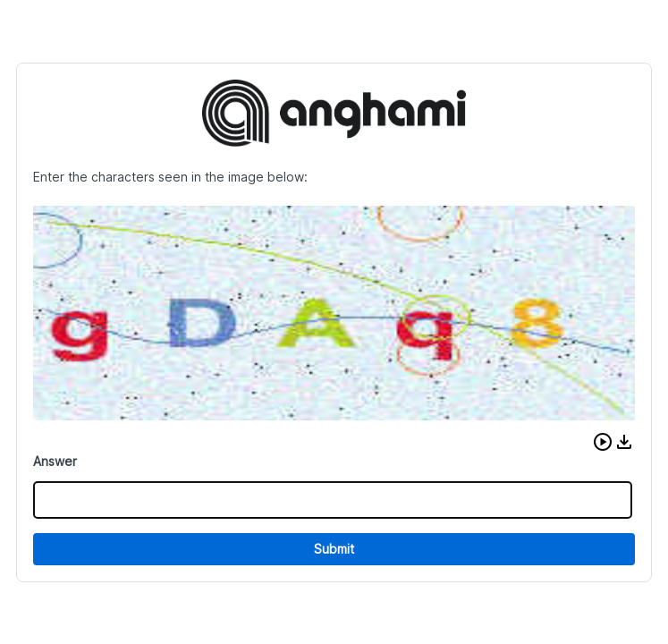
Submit (334, 549)
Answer (55, 461)
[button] (603, 442)
